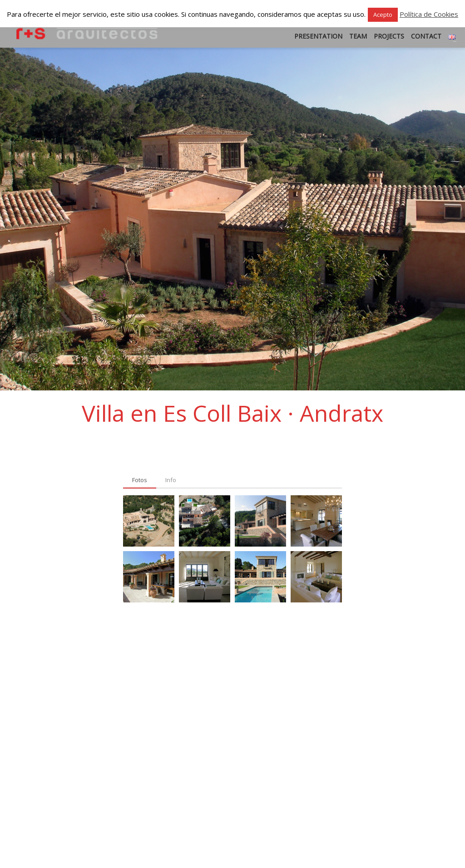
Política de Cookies (429, 14)
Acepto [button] (383, 15)
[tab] (140, 480)
